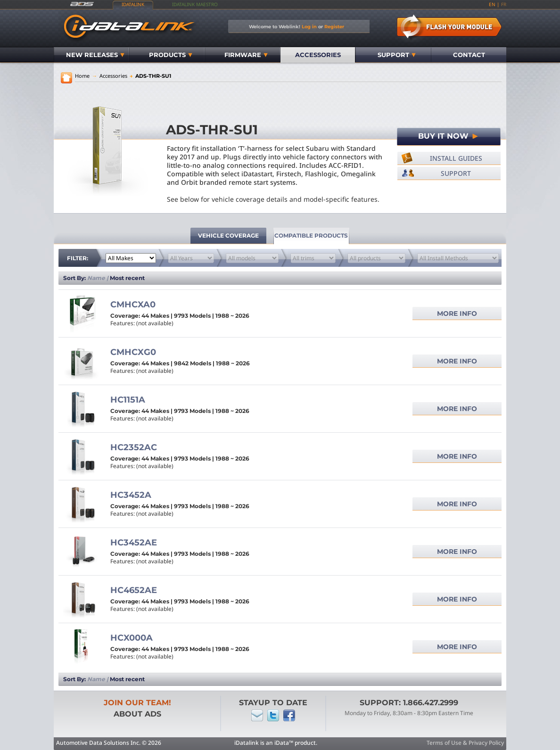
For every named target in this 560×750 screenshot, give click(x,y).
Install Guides (456, 158)
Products (171, 55)
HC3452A (131, 495)
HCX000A (132, 638)
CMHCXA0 (133, 305)
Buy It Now (449, 136)
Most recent (127, 278)
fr (504, 4)
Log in (309, 26)
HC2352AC (134, 447)
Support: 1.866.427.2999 (409, 703)
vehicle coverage (228, 235)
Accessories (318, 55)
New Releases (95, 55)
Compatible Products (311, 235)
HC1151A (128, 400)
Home (82, 76)
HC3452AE (134, 543)
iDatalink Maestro (195, 4)
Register (334, 26)
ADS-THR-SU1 (150, 76)
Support (397, 55)
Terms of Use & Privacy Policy (465, 743)
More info (457, 313)
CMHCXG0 (133, 352)
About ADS (137, 714)
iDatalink (133, 4)
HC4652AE (134, 590)
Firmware (246, 55)
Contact (469, 55)
